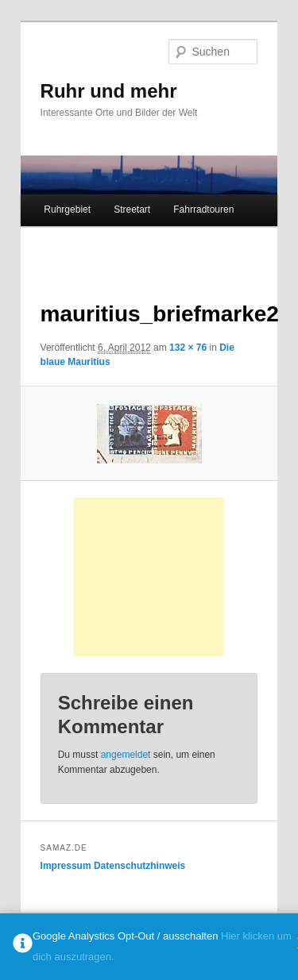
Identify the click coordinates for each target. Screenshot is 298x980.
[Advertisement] (161, 577)
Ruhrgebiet (67, 209)
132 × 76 (188, 348)
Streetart (132, 209)
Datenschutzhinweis (139, 866)
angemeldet (126, 755)
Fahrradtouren (203, 209)
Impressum (66, 866)
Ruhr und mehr (109, 91)
